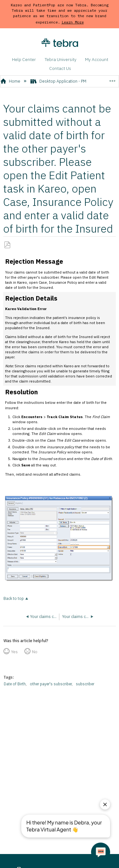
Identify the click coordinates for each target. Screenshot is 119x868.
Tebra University (61, 59)
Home (11, 81)
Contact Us (60, 68)
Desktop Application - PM (59, 81)
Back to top (14, 598)
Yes (14, 652)
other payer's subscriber (51, 684)
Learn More (73, 22)
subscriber (85, 684)
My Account (97, 59)
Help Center (24, 59)
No (35, 652)
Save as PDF (7, 245)
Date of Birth (15, 684)
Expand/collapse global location (112, 79)
